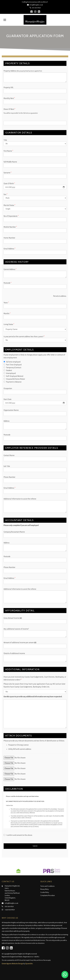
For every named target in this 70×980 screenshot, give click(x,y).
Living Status (9, 324)
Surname (7, 173)
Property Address (23, 71)
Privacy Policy (45, 889)
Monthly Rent (9, 98)
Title (5, 140)
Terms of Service (43, 960)
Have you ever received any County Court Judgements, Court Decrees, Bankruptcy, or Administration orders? (35, 678)
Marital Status (9, 205)
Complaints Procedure (48, 896)
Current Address (10, 269)
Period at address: (60, 296)
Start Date (7, 399)
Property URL (8, 87)
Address (7, 421)
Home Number (9, 238)
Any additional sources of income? (16, 629)
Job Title (7, 466)
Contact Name (9, 455)
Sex (5, 194)
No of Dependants (11, 216)
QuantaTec (29, 964)
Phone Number (9, 477)
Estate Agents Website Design (13, 964)
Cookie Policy (45, 892)
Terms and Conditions (47, 886)
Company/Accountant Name (14, 532)
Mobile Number (10, 227)
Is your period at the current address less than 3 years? (24, 337)
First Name (8, 151)
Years (6, 303)
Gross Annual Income (13, 618)
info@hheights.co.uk (35, 5)
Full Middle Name (10, 162)
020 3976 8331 (35, 8)
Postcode (7, 283)
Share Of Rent (9, 109)
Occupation (8, 388)
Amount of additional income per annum (20, 643)
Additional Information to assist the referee (20, 499)
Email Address (9, 249)
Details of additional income (14, 653)
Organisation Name (11, 410)
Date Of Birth (9, 184)
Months (7, 313)
